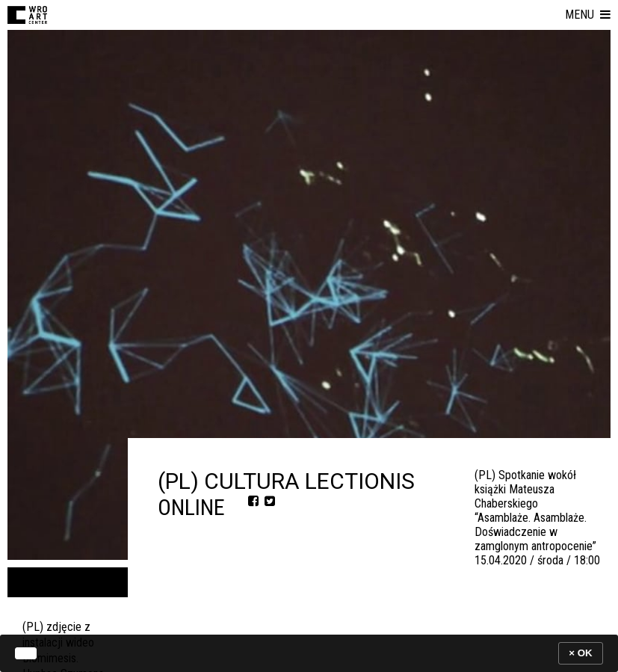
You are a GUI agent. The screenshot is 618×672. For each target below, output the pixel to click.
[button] (588, 15)
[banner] (309, 653)
